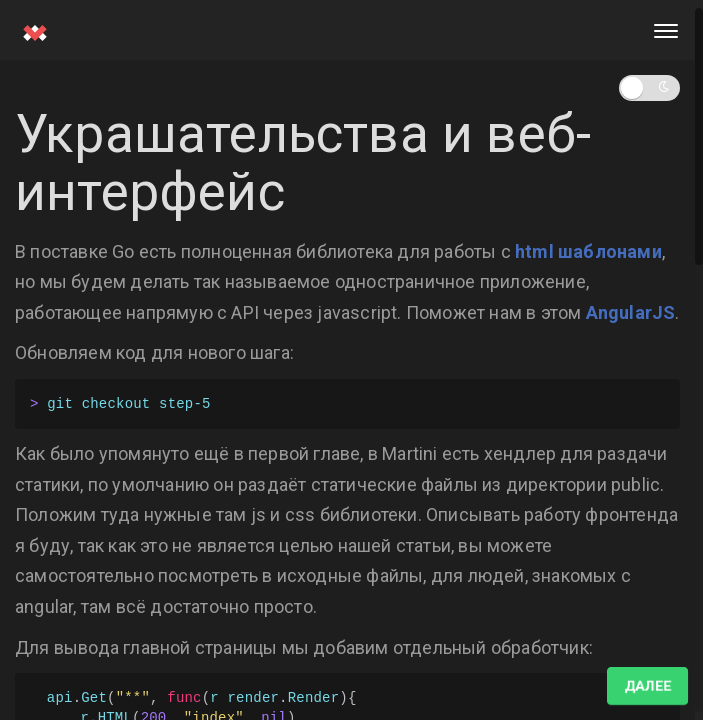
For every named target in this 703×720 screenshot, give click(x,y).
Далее (647, 686)
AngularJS (631, 312)
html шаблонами (588, 251)
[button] (649, 88)
